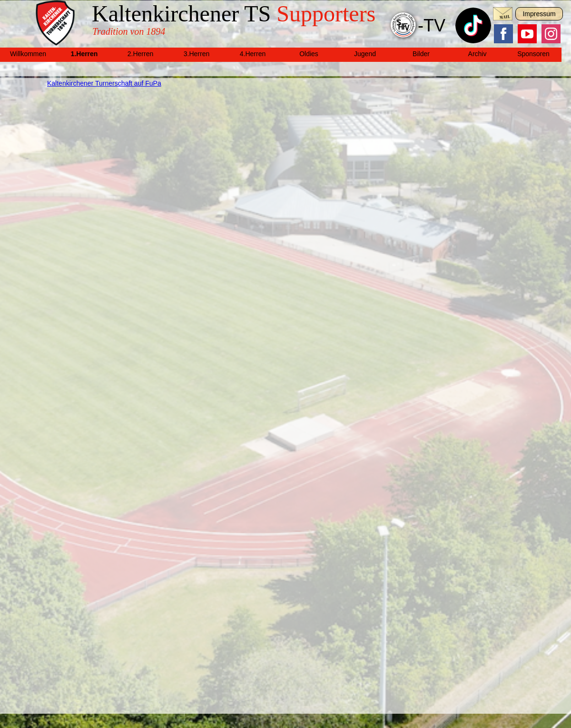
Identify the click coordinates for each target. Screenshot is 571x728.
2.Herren (140, 54)
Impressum (539, 14)
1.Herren (84, 54)
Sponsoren (533, 54)
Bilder (421, 54)
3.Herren (197, 54)
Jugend (365, 54)
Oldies (309, 54)
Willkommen (28, 54)
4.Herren (253, 54)
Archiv (477, 54)
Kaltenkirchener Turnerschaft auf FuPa (104, 83)
